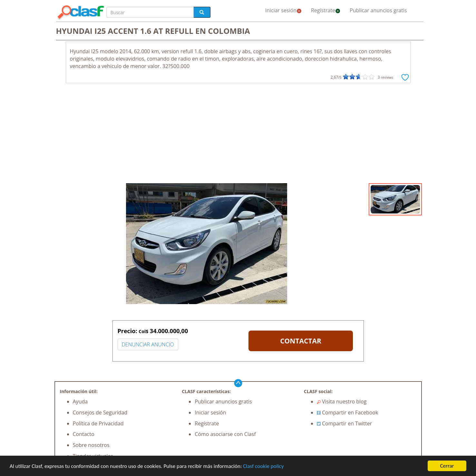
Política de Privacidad (98, 423)
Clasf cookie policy (263, 466)
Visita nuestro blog (342, 402)
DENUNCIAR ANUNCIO (148, 344)
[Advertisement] (238, 135)
